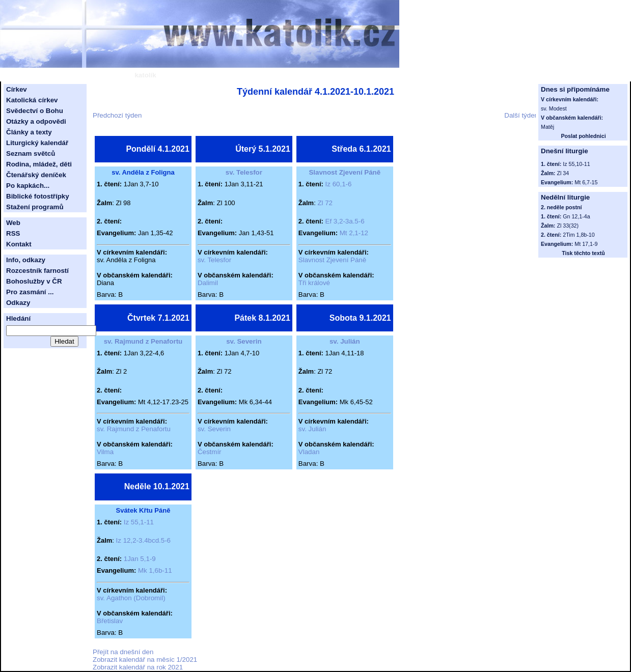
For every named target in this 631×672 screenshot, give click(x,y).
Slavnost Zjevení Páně (345, 172)
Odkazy (18, 303)
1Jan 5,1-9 (140, 559)
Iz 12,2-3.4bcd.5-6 (143, 540)
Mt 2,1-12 (354, 233)
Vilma (105, 452)
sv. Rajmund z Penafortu (143, 341)
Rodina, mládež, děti (39, 164)
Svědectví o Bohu (35, 111)
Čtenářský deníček (36, 175)
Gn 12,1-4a (576, 216)
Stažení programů (35, 207)
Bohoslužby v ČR (34, 281)
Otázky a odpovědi (36, 121)
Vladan (309, 452)
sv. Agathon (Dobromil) (131, 598)
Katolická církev (32, 100)
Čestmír (210, 452)
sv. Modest (554, 108)
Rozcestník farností (37, 271)
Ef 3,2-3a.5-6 (345, 221)
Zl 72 (325, 203)
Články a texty (29, 132)
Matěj (547, 127)
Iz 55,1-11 (139, 522)
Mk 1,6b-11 (155, 570)
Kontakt (19, 244)
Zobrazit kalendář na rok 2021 (138, 667)
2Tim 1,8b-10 (579, 235)
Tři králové (314, 283)
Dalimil (208, 283)
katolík (145, 75)
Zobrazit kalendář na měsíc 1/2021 (145, 660)
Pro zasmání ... (30, 292)
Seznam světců (31, 153)
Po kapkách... (28, 186)
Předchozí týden (117, 115)
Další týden (521, 115)
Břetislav (110, 621)
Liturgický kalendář (37, 143)
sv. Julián (345, 341)
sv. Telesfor (244, 172)
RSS (13, 233)
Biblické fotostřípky (38, 196)
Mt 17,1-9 (586, 244)
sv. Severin (244, 341)
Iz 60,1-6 (339, 184)
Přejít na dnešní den (123, 652)
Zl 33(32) (568, 226)
